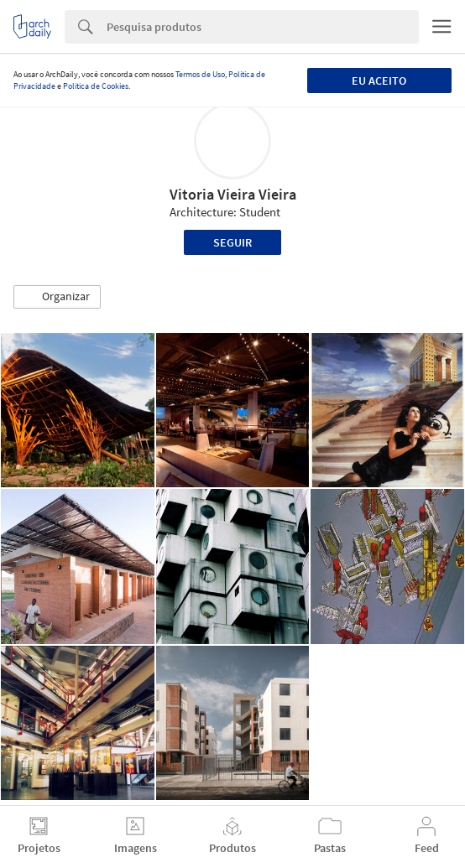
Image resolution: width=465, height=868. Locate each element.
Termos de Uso (200, 74)
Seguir (232, 242)
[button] (57, 297)
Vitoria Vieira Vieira (233, 194)
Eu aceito (379, 81)
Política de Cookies (96, 86)
